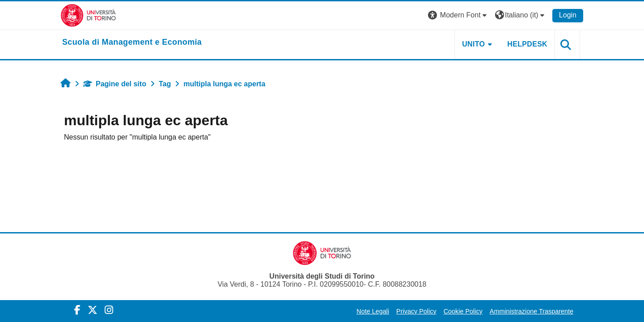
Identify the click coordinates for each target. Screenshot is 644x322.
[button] (458, 15)
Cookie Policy (463, 311)
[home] (132, 42)
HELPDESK (527, 44)
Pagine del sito (115, 84)
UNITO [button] (473, 44)
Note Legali (373, 311)
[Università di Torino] (88, 15)
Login (568, 15)
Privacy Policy (416, 311)
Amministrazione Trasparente (532, 311)
